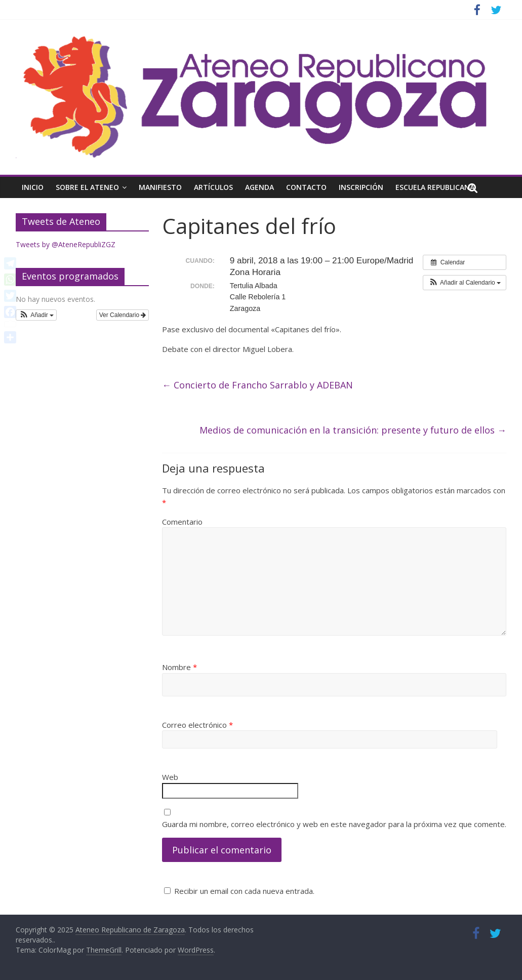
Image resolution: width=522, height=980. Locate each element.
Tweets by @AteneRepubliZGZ (66, 244)
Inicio (33, 187)
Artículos (213, 187)
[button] (465, 283)
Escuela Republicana (435, 187)
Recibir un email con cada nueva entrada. (244, 891)
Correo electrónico (197, 725)
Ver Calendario (123, 315)
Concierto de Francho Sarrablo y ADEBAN (257, 385)
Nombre (179, 667)
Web (170, 777)
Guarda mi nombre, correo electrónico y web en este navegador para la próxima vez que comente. (334, 824)
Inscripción (361, 187)
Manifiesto (160, 187)
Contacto (306, 187)
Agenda (259, 187)
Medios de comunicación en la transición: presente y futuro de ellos (353, 430)
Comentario (182, 522)
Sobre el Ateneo (87, 187)
